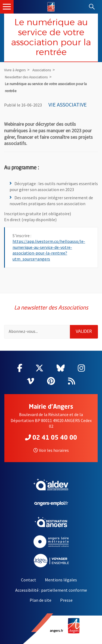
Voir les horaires (51, 450)
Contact (29, 580)
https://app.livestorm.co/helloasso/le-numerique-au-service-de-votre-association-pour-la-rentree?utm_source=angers (49, 250)
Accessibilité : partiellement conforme (51, 590)
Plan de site (41, 600)
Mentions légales (61, 580)
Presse (66, 600)
